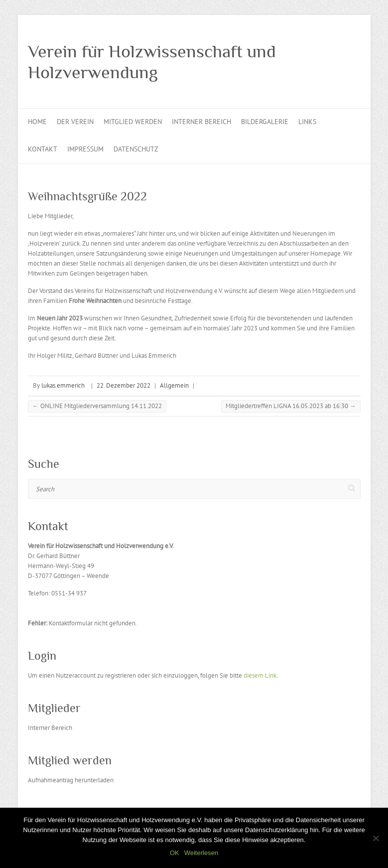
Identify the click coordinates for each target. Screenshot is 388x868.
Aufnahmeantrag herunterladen (71, 780)
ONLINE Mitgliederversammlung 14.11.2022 (97, 406)
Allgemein (174, 385)
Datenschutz (136, 149)
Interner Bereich (201, 122)
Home (37, 122)
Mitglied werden (133, 122)
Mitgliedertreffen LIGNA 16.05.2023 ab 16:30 (291, 406)
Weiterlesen (201, 853)
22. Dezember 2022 (124, 385)
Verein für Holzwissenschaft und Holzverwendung (152, 62)
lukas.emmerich (63, 385)
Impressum (85, 149)
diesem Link (260, 675)
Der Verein (75, 122)
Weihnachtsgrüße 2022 (87, 196)
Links (307, 122)
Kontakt (43, 149)
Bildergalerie (265, 122)
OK (175, 853)
